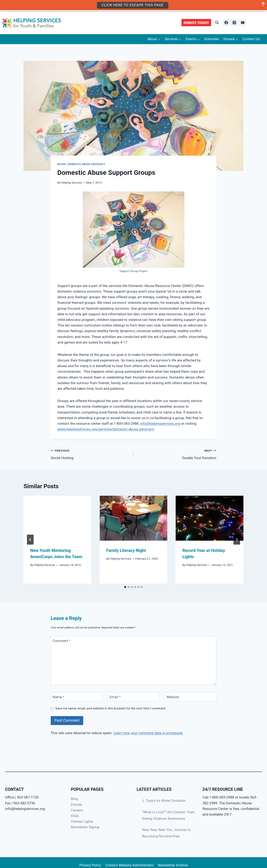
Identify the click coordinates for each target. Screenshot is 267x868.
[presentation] (57, 518)
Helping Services (72, 183)
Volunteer (212, 39)
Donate (77, 805)
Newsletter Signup (85, 827)
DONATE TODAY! (196, 23)
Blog (74, 799)
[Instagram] (234, 22)
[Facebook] (226, 22)
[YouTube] (243, 22)
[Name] (77, 697)
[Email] (133, 697)
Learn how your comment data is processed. (148, 733)
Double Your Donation (177, 454)
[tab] (125, 587)
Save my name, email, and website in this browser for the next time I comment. (111, 708)
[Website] (190, 697)
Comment (62, 641)
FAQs (75, 816)
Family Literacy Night (126, 550)
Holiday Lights (82, 821)
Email (115, 697)
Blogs (62, 164)
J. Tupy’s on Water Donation (164, 801)
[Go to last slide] (30, 540)
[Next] (237, 540)
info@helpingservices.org (160, 423)
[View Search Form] (217, 22)
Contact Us (251, 39)
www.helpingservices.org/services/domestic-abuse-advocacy (106, 429)
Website (173, 697)
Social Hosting (90, 454)
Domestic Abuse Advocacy (87, 164)
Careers (77, 810)
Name (59, 697)
